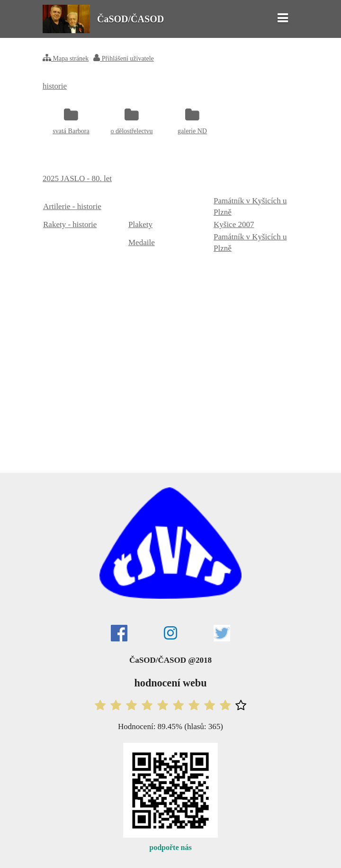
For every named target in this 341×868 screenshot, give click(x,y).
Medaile (142, 242)
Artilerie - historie (72, 206)
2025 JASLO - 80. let (77, 178)
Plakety (140, 224)
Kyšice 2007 (234, 224)
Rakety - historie (70, 224)
